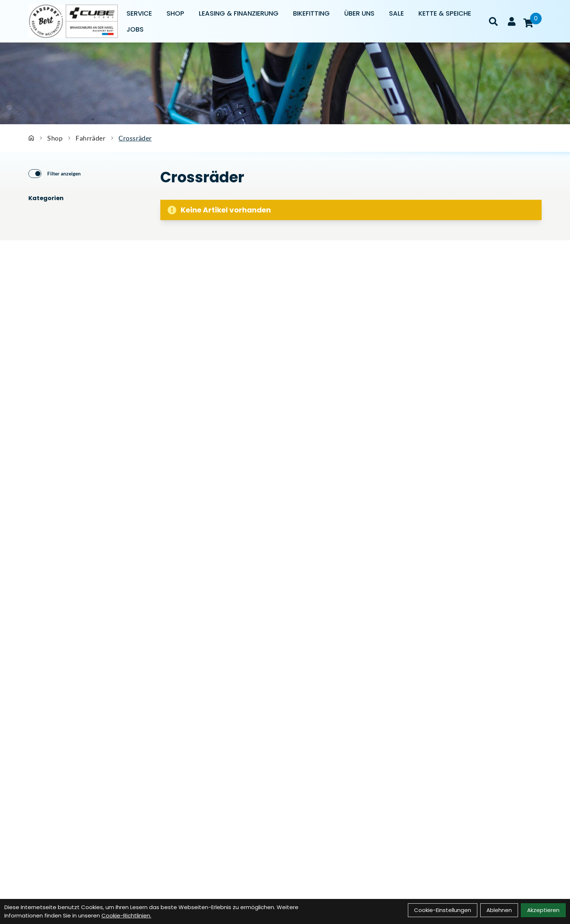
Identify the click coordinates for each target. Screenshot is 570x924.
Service (139, 13)
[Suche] (493, 21)
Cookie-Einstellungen (443, 910)
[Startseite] (31, 138)
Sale (396, 13)
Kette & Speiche (445, 13)
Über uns (359, 13)
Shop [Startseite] (55, 138)
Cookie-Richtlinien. (126, 915)
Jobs (135, 29)
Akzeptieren (543, 910)
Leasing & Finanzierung (239, 13)
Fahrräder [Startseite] (91, 138)
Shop (175, 13)
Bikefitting (311, 13)
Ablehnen (499, 910)
